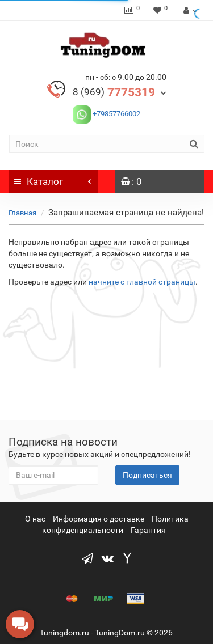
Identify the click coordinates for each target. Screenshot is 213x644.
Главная (22, 213)
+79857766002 (116, 114)
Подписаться (147, 475)
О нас (35, 519)
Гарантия (148, 530)
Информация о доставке (99, 519)
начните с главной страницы (142, 282)
